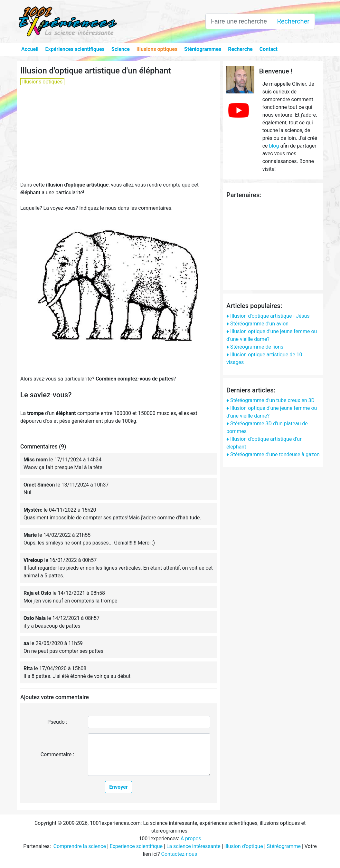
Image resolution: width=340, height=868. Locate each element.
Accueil (30, 49)
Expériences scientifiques (75, 49)
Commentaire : (57, 754)
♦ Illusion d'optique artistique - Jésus (268, 316)
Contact (269, 49)
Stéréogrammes (203, 49)
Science (121, 49)
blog (274, 146)
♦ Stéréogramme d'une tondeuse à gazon (273, 454)
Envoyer (118, 787)
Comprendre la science (80, 846)
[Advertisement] (118, 136)
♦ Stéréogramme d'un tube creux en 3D (270, 400)
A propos (191, 839)
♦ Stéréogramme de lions (255, 347)
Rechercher (293, 21)
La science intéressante (194, 846)
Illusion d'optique (244, 846)
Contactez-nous (179, 854)
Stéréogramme (283, 846)
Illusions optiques (157, 49)
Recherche (240, 49)
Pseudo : (57, 722)
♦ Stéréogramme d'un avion (257, 324)
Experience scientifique (136, 846)
